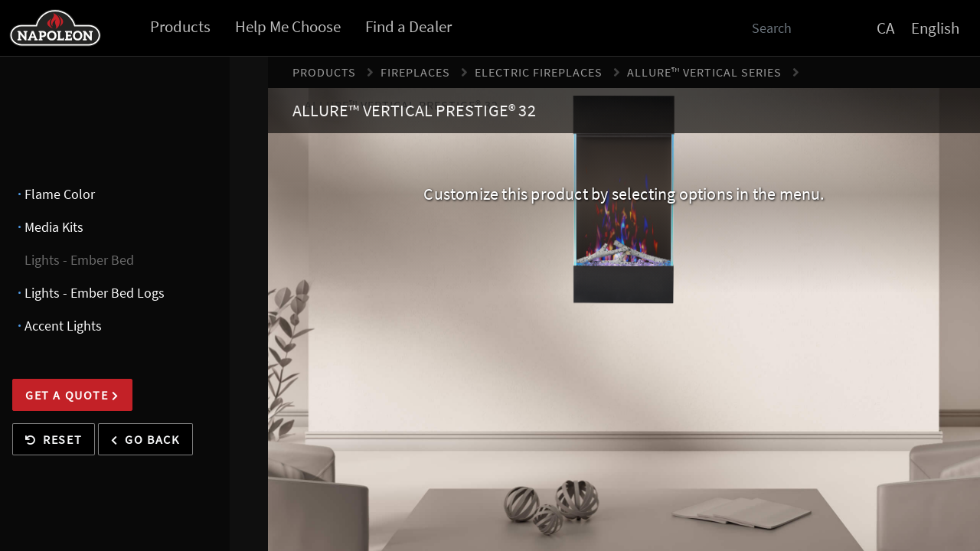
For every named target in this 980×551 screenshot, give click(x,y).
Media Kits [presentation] (54, 227)
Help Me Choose (288, 26)
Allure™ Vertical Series (704, 72)
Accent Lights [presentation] (63, 326)
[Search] (779, 28)
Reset (54, 439)
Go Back (145, 439)
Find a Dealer (408, 26)
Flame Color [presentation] (60, 194)
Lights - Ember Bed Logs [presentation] (95, 293)
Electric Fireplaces (539, 72)
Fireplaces (415, 72)
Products (180, 26)
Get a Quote (72, 395)
